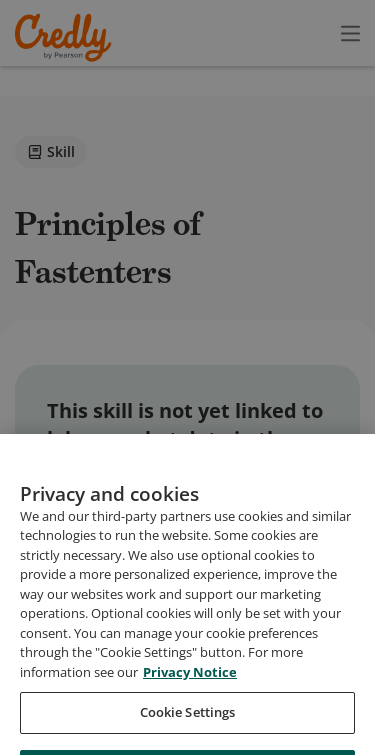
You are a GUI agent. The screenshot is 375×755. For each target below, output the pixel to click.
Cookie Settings (188, 733)
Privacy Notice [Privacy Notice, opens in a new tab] (190, 692)
